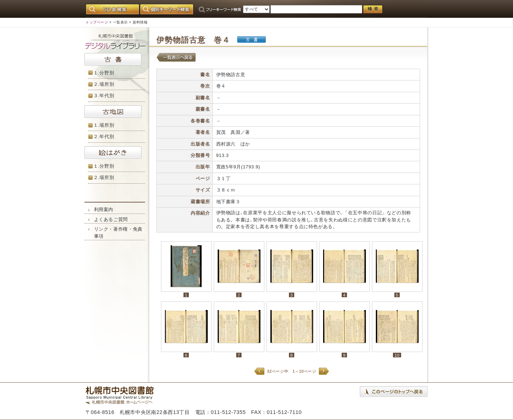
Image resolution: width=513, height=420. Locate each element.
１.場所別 (104, 125)
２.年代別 (104, 136)
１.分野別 (104, 73)
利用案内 (104, 209)
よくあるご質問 (111, 219)
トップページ (97, 22)
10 (397, 355)
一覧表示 (120, 22)
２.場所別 (104, 84)
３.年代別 (104, 96)
